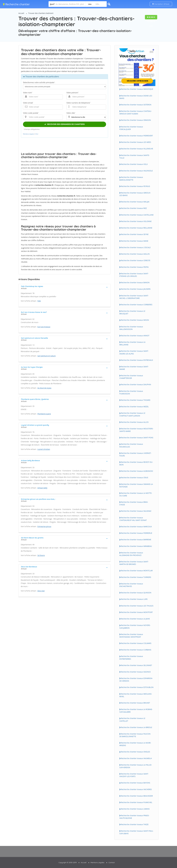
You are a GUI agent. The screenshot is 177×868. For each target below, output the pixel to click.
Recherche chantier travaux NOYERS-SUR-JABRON (135, 627)
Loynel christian (44, 449)
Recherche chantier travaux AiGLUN (135, 254)
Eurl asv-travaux (44, 327)
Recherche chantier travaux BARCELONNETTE (131, 178)
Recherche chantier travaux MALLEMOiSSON (131, 328)
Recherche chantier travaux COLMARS (136, 643)
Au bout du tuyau (44, 388)
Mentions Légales (97, 862)
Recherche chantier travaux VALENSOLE (137, 171)
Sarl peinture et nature (47, 356)
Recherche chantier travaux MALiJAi (135, 202)
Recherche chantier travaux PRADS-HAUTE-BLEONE (134, 817)
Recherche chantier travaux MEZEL (135, 407)
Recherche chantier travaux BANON (135, 282)
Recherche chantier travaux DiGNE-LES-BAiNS (136, 97)
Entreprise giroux (44, 526)
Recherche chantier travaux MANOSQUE (137, 89)
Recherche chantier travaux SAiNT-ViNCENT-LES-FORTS (134, 775)
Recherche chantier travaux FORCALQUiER (131, 128)
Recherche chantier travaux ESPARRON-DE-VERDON (136, 680)
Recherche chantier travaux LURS (134, 599)
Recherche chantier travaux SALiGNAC (136, 511)
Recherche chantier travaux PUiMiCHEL (137, 802)
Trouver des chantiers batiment (41, 13)
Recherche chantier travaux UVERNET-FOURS (135, 454)
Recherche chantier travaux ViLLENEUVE (137, 149)
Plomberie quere (44, 414)
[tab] (65, 287)
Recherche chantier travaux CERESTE (136, 260)
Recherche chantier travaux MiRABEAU (136, 546)
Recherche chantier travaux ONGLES (136, 752)
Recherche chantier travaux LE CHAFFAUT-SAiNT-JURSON (132, 414)
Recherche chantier (16, 4)
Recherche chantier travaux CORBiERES (137, 305)
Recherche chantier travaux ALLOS (135, 422)
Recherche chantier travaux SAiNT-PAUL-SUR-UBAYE (136, 832)
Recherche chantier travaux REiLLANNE (137, 228)
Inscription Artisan (161, 4)
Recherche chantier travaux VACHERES (136, 789)
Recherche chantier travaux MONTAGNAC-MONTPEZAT (131, 636)
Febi (39, 301)
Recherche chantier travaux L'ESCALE (136, 247)
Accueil (21, 13)
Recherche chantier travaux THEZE (135, 824)
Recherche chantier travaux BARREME (136, 540)
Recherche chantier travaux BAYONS (136, 783)
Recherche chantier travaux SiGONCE (136, 672)
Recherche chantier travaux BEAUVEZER (137, 796)
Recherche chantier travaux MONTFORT (137, 612)
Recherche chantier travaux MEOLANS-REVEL (136, 695)
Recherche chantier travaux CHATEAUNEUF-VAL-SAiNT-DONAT (133, 519)
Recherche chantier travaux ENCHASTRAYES (131, 585)
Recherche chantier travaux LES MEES (136, 142)
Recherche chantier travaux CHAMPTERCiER (131, 377)
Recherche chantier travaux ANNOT (135, 336)
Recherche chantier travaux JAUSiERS (136, 289)
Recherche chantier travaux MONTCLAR (137, 571)
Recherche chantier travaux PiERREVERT (137, 136)
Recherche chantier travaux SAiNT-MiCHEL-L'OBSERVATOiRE (134, 297)
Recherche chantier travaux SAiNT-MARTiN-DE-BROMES (134, 563)
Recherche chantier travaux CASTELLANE (137, 215)
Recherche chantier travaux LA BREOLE (137, 727)
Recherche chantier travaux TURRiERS (136, 577)
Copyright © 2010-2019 (68, 862)
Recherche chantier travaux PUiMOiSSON (131, 392)
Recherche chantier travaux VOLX (134, 164)
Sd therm (41, 555)
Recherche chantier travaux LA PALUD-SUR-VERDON (136, 766)
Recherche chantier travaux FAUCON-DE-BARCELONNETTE (135, 735)
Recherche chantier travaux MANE (135, 241)
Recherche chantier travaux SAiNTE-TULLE (134, 157)
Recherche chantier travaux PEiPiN (135, 267)
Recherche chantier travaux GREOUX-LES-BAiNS (135, 194)
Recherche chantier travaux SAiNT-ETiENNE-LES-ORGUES (134, 275)
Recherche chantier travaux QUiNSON (136, 593)
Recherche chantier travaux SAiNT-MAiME (134, 368)
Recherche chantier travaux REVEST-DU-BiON (136, 463)
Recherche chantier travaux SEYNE (135, 234)
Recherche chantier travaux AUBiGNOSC (137, 471)
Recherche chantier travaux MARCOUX (136, 527)
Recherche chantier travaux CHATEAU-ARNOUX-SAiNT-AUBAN (135, 112)
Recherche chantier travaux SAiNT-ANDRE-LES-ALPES (134, 352)
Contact (112, 862)
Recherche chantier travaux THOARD (136, 400)
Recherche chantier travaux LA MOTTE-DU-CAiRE (136, 494)
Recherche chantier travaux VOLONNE (136, 221)
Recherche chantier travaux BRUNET (135, 703)
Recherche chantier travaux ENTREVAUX (137, 360)
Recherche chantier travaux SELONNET (136, 665)
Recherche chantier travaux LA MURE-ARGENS (135, 744)
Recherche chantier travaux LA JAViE (135, 619)
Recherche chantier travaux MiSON (135, 320)
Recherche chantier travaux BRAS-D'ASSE (134, 503)
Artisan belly (42, 488)
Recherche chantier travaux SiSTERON (136, 105)
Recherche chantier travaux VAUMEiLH (136, 758)
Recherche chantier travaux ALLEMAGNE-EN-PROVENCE (131, 554)
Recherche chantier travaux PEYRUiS (135, 186)
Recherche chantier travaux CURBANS (136, 650)
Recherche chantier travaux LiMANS (135, 809)
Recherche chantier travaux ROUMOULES (131, 445)
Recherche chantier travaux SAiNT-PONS (137, 438)
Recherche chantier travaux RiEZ (134, 208)
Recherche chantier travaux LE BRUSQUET (132, 312)
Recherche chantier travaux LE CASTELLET (132, 720)
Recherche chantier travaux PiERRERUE (137, 533)
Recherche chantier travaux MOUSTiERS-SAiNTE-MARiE (136, 430)
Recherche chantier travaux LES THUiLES (137, 606)
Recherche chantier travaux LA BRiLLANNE (132, 343)
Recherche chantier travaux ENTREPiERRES (131, 658)
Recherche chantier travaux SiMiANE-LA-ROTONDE (136, 485)
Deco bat (41, 591)
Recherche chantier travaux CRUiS (135, 478)
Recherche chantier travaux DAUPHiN (136, 384)
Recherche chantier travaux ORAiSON (136, 120)
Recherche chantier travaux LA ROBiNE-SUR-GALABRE (136, 711)
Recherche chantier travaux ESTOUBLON (137, 687)
